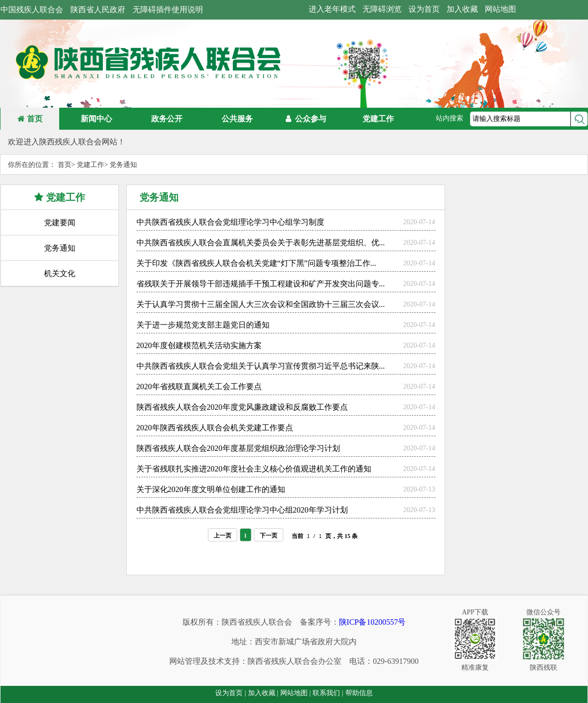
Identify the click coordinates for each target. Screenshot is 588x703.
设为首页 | (230, 693)
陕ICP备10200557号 (373, 622)
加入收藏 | (263, 693)
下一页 (269, 533)
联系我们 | (328, 693)
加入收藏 (462, 9)
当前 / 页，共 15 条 (325, 534)
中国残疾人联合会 (32, 10)
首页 (30, 119)
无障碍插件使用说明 (168, 10)
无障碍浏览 (382, 9)
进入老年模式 (332, 9)
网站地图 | (295, 693)
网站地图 (500, 9)
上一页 (223, 533)
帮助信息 (359, 693)
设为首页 (424, 9)
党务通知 (123, 165)
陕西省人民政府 (98, 10)
